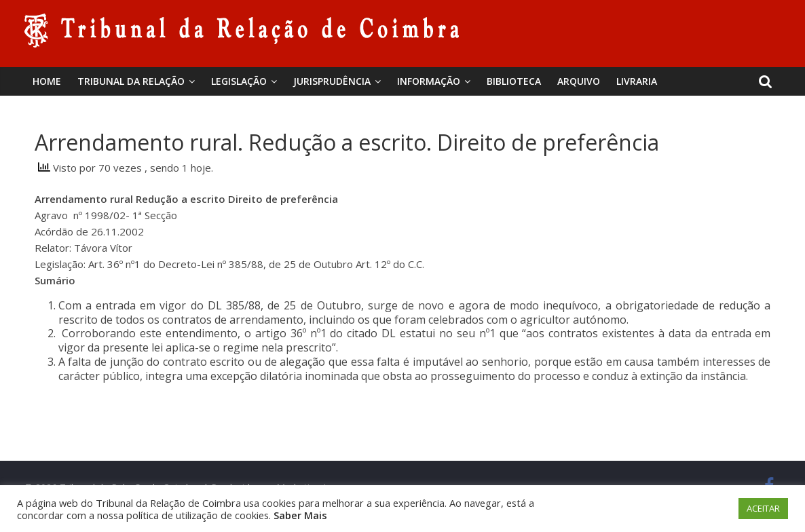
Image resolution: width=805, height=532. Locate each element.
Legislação (239, 81)
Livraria (637, 81)
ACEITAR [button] (763, 508)
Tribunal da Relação (131, 81)
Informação (429, 81)
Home (47, 81)
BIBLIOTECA (514, 81)
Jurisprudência (332, 81)
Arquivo (579, 81)
